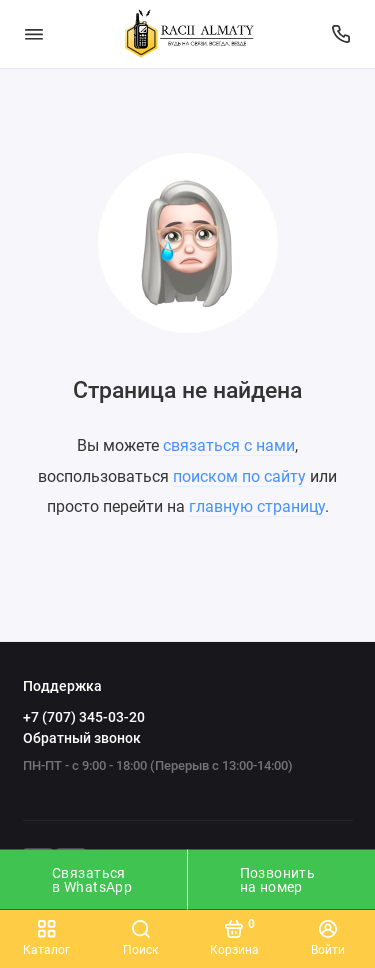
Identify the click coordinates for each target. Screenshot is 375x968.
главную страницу (257, 506)
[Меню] (34, 34)
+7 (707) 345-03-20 (84, 717)
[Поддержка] (342, 34)
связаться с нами (229, 445)
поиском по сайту (239, 476)
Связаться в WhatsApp (92, 880)
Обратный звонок (82, 738)
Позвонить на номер (278, 880)
